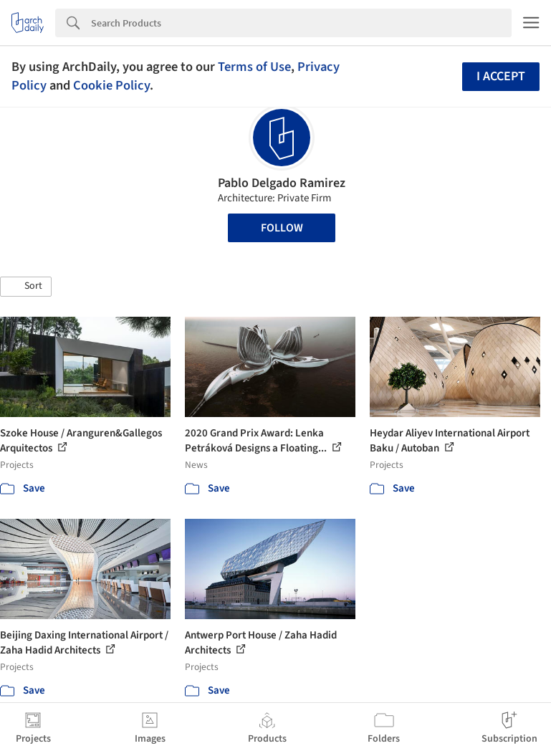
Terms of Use (254, 67)
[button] (26, 287)
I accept (501, 76)
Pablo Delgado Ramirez (282, 183)
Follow (282, 228)
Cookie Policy (111, 85)
